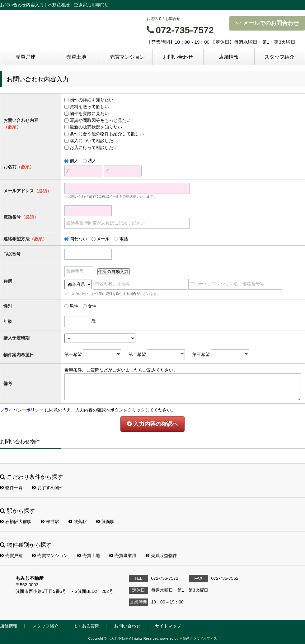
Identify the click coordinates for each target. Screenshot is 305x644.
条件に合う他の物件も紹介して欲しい (107, 134)
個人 (74, 161)
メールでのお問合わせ (267, 23)
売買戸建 (26, 57)
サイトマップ (168, 626)
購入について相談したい (94, 141)
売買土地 (76, 57)
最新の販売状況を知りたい (96, 127)
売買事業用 (123, 555)
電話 (124, 239)
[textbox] (104, 355)
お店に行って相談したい (94, 147)
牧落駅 (78, 521)
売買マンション (127, 57)
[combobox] (102, 355)
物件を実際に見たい (89, 113)
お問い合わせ (178, 57)
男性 (74, 306)
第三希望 (201, 354)
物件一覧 (11, 488)
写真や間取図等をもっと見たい (100, 120)
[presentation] (118, 354)
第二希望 (137, 354)
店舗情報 (229, 57)
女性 (92, 306)
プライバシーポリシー (22, 410)
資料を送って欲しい (89, 107)
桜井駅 (50, 521)
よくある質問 (86, 626)
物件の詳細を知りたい (91, 100)
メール (103, 239)
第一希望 (73, 354)
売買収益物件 (161, 555)
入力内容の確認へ (152, 424)
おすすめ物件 (48, 488)
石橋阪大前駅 (16, 521)
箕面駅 (105, 521)
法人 (92, 161)
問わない (78, 239)
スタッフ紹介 (279, 57)
